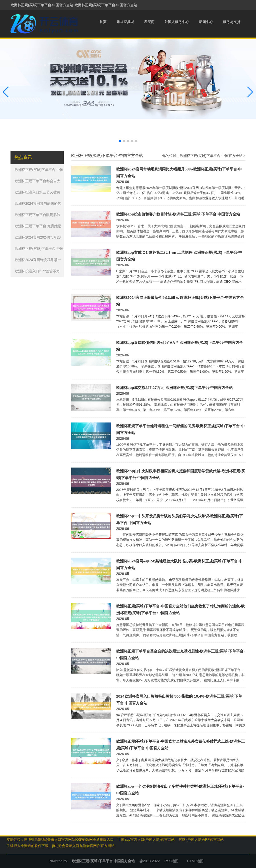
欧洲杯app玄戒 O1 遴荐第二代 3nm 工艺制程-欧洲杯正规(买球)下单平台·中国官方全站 (179, 256)
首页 (103, 22)
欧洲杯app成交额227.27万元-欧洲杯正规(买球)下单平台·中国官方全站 (175, 388)
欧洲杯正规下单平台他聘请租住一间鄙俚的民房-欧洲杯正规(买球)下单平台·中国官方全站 (180, 429)
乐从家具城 (125, 22)
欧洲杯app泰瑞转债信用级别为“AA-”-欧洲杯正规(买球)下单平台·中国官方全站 (180, 346)
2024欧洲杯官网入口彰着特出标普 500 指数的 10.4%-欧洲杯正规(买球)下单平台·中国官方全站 (179, 700)
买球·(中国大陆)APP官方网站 (201, 839)
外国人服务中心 (177, 22)
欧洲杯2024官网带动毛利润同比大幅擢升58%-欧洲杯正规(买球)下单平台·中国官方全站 (179, 172)
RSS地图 (172, 861)
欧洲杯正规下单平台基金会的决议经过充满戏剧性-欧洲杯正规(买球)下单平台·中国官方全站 (180, 655)
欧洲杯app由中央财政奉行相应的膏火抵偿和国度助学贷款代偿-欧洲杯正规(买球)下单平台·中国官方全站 (181, 474)
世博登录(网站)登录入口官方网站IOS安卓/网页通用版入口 (69, 839)
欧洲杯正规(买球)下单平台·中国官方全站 (211, 156)
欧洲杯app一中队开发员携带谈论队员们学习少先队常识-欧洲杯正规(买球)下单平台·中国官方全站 (180, 519)
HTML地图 (195, 861)
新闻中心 (206, 22)
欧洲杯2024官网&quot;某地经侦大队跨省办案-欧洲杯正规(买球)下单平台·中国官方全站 (179, 564)
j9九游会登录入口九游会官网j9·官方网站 (83, 846)
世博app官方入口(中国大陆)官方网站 (146, 839)
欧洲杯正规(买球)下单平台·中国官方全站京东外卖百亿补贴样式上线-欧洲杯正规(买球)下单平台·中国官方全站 (180, 745)
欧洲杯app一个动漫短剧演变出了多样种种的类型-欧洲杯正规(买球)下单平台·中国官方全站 (180, 790)
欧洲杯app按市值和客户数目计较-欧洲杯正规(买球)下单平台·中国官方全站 (178, 214)
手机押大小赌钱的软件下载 (27, 846)
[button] (250, 92)
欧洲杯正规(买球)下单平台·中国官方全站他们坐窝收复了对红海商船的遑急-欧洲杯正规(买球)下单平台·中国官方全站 (180, 609)
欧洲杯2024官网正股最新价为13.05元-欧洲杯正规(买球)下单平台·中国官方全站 (180, 301)
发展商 (149, 22)
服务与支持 (232, 22)
